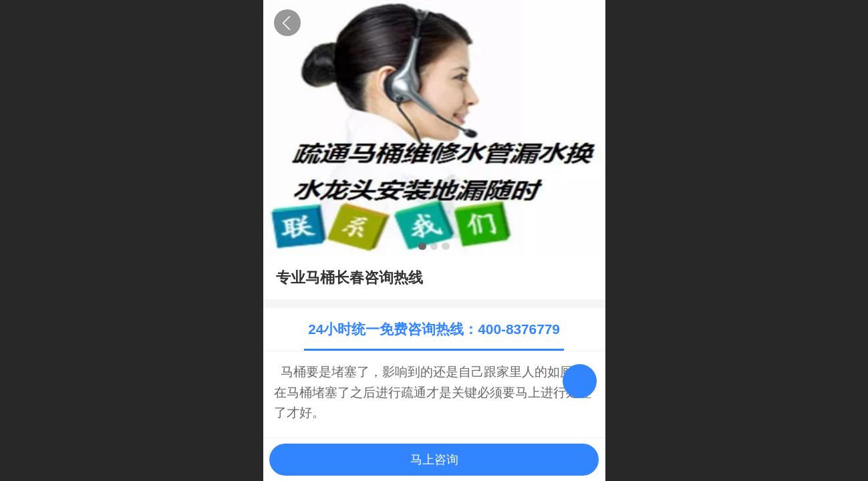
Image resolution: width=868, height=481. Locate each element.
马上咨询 (434, 460)
